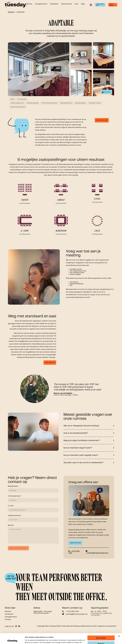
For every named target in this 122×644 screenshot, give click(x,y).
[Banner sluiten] (119, 626)
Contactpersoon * (15, 496)
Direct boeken (112, 5)
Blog (83, 4)
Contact (8, 619)
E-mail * (11, 506)
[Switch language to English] (91, 5)
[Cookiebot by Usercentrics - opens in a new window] (12, 640)
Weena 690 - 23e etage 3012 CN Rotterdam (43, 612)
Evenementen (67, 4)
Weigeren (101, 634)
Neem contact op (50, 362)
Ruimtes (11, 12)
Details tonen (29, 640)
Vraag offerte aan (100, 5)
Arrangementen (41, 4)
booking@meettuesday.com (97, 553)
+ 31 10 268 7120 (72, 611)
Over (77, 4)
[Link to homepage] (15, 5)
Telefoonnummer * (15, 516)
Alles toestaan (101, 628)
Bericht (11, 525)
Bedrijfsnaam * (13, 486)
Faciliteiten (54, 4)
